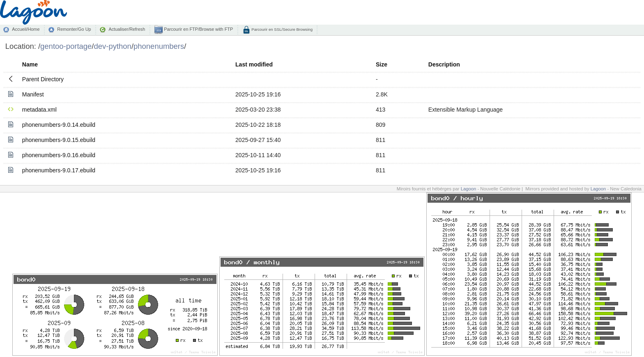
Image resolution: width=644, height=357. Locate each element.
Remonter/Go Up (74, 29)
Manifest (33, 94)
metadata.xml (39, 110)
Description (444, 64)
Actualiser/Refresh (127, 29)
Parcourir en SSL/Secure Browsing (282, 29)
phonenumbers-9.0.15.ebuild (59, 140)
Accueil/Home (26, 29)
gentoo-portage (66, 46)
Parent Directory (43, 79)
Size (382, 64)
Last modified (254, 64)
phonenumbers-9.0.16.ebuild (59, 155)
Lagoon (469, 189)
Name (30, 64)
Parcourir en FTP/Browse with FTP (198, 29)
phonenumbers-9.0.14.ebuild (59, 125)
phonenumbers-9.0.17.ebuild (59, 170)
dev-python (113, 46)
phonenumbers (159, 46)
